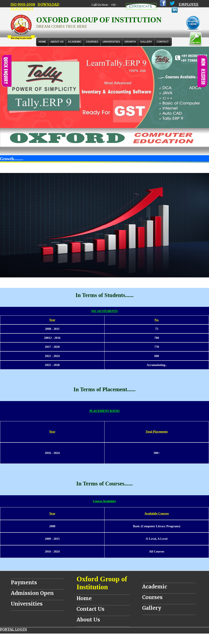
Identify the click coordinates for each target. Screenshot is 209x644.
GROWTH (130, 42)
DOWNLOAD (48, 4)
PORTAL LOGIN (13, 629)
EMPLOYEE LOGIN (189, 6)
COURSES (92, 42)
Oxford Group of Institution (102, 583)
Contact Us (90, 609)
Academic (155, 587)
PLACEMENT (22, 9)
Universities (27, 604)
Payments (24, 582)
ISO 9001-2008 (23, 4)
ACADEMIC (75, 42)
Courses (152, 597)
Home (42, 42)
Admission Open (32, 593)
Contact (163, 42)
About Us (57, 42)
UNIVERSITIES (111, 42)
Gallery (146, 42)
